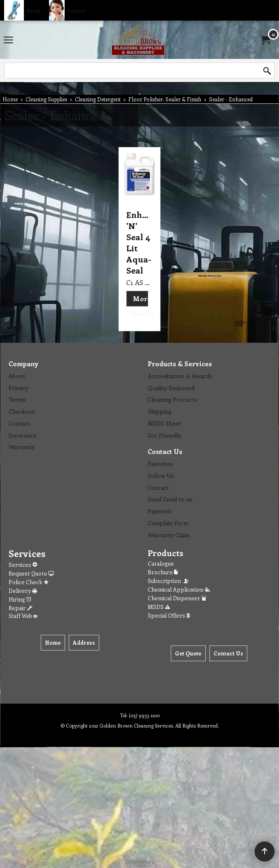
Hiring (20, 599)
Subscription (169, 581)
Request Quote (31, 573)
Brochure (163, 572)
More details (142, 306)
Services (23, 565)
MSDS (159, 607)
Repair (20, 608)
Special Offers (169, 615)
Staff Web (23, 616)
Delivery (23, 591)
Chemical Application (179, 589)
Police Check (29, 582)
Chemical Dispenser (177, 598)
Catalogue (161, 563)
